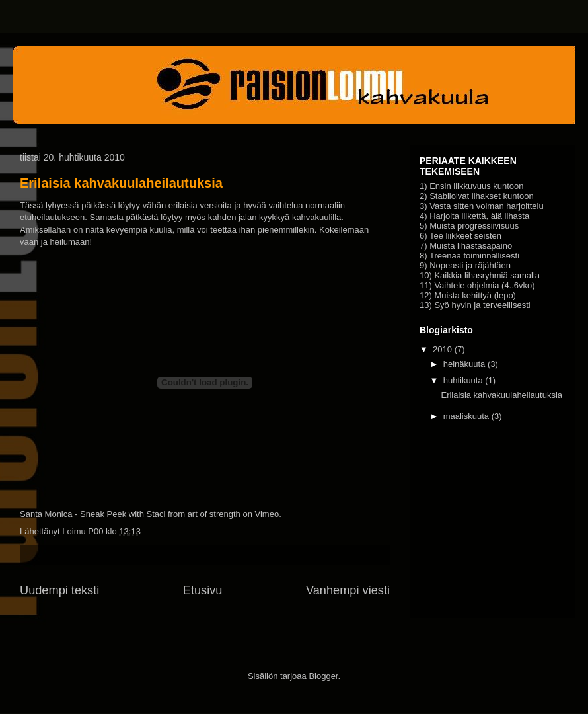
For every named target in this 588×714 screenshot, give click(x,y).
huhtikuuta (463, 380)
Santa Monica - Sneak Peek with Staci (92, 514)
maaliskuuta (466, 416)
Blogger (323, 676)
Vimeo (267, 514)
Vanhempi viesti (348, 590)
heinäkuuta (464, 364)
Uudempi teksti (59, 590)
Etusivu (203, 590)
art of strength (214, 514)
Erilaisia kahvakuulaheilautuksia (121, 183)
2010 (442, 349)
